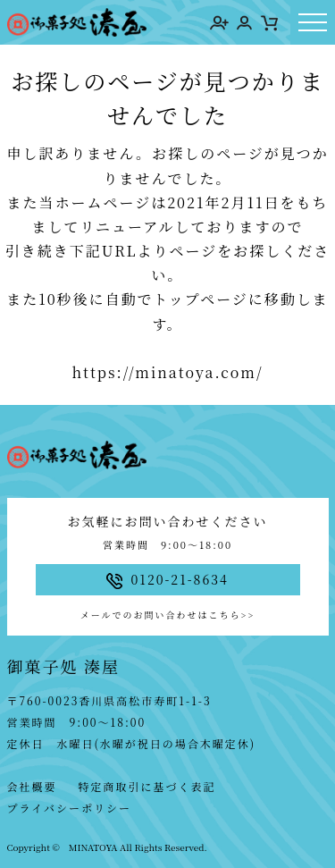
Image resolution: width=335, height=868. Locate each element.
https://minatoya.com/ (167, 372)
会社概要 (32, 786)
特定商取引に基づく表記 (147, 786)
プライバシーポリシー (69, 808)
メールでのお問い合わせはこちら (167, 615)
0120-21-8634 (167, 580)
